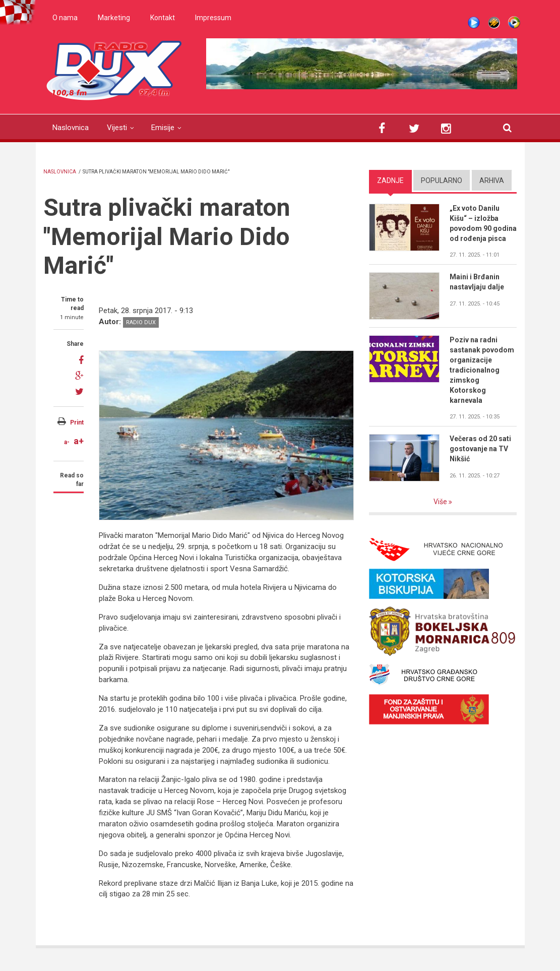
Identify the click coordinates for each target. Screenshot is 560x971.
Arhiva (492, 180)
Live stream (474, 23)
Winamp (494, 23)
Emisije (163, 128)
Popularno (442, 180)
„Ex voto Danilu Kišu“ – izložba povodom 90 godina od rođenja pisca (483, 223)
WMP (514, 23)
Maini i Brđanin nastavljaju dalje (477, 282)
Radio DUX (141, 322)
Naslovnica (71, 128)
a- (67, 442)
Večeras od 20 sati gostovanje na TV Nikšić (480, 449)
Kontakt (163, 18)
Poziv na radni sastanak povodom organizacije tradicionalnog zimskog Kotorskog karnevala (482, 370)
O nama (65, 18)
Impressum (213, 18)
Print (77, 422)
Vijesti (117, 128)
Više (441, 502)
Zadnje (390, 180)
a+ (79, 441)
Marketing (114, 18)
